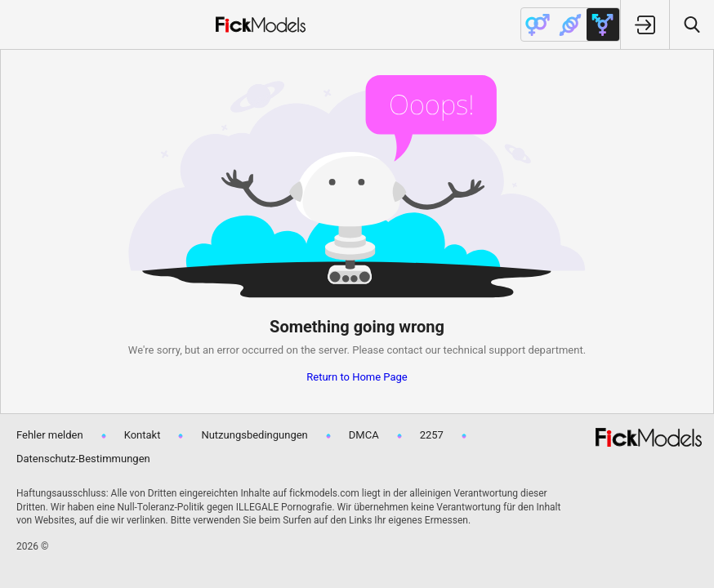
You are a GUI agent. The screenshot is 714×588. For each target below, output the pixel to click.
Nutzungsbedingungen (254, 435)
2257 (432, 435)
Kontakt (143, 435)
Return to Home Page (357, 377)
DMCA (364, 435)
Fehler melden (50, 435)
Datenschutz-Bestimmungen (83, 459)
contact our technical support (456, 350)
